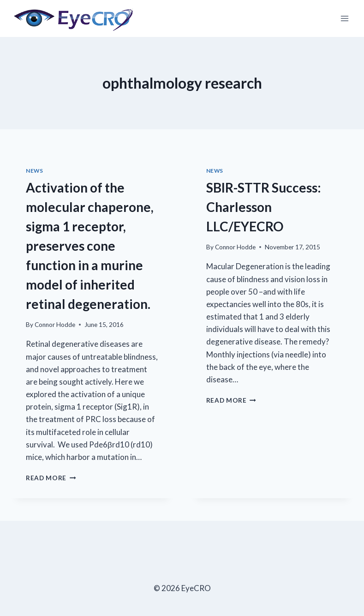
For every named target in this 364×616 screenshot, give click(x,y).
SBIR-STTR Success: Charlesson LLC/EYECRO (264, 207)
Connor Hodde (55, 325)
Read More (51, 478)
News (34, 171)
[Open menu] (344, 18)
